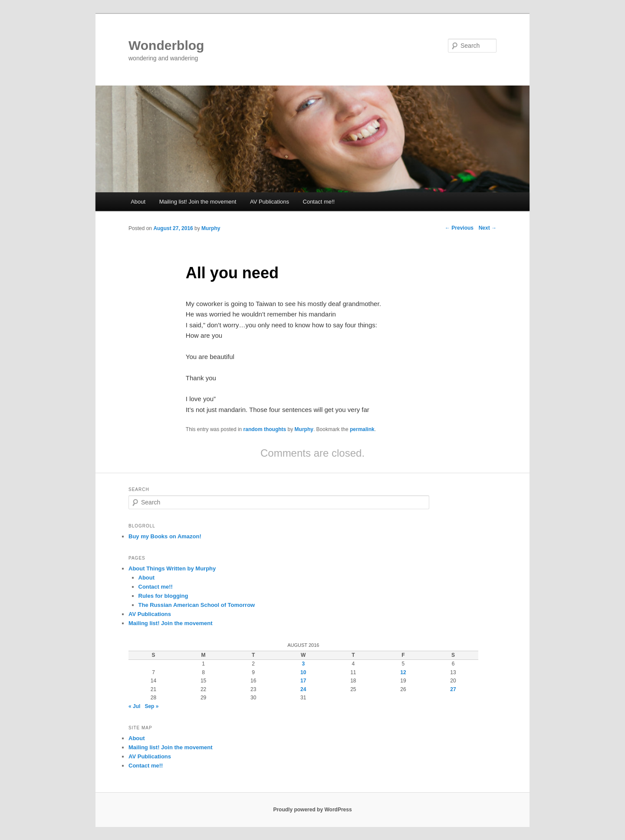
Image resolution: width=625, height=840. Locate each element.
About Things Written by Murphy (172, 568)
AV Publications (270, 202)
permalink (362, 429)
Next (488, 228)
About (138, 202)
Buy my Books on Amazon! (165, 536)
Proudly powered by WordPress (312, 810)
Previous (459, 228)
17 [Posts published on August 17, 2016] (303, 681)
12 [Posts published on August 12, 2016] (403, 672)
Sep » (151, 706)
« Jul (134, 706)
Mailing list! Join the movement (198, 202)
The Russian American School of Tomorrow (197, 605)
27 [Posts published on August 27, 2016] (453, 689)
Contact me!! (319, 202)
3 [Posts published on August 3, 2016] (303, 664)
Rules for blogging (163, 596)
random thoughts (265, 429)
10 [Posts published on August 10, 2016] (303, 672)
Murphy (211, 228)
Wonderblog (166, 45)
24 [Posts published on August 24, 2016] (303, 689)
